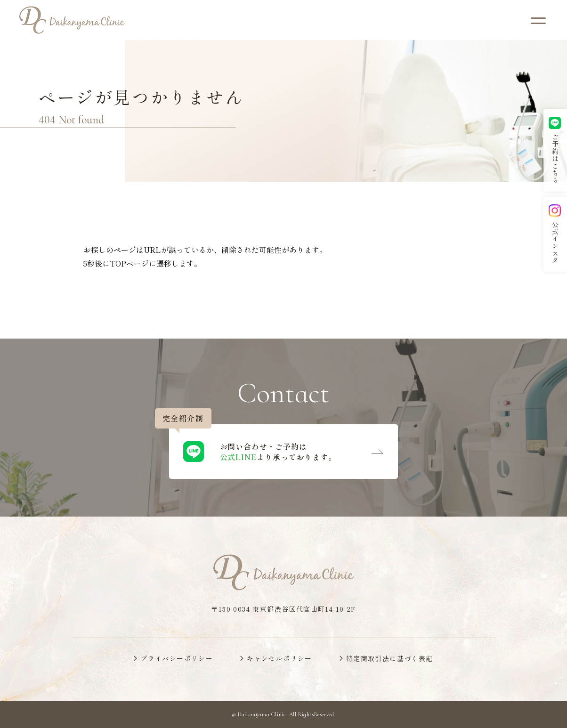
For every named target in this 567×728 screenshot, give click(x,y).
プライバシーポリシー (177, 658)
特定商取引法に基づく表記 (390, 658)
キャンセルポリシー (279, 658)
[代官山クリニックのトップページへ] (72, 20)
